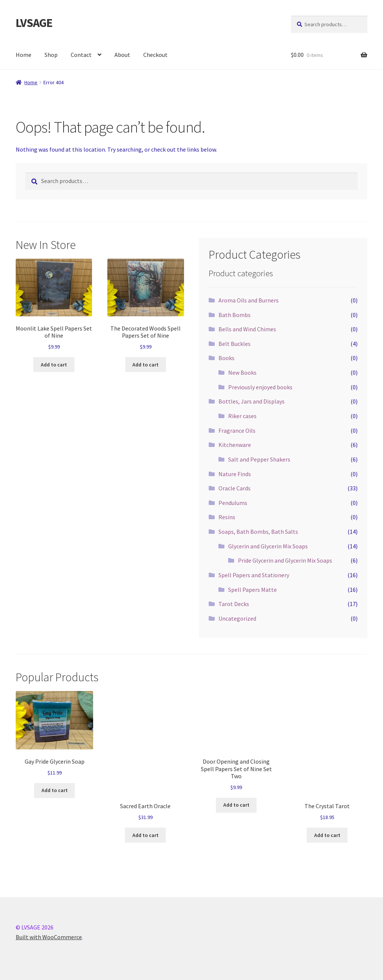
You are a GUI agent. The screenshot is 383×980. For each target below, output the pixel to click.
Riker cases (242, 416)
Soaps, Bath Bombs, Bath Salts (258, 532)
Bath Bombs (235, 315)
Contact (81, 55)
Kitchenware (235, 445)
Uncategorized (237, 618)
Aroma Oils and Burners (249, 300)
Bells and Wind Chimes (247, 329)
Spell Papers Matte (252, 590)
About (122, 55)
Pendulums (233, 503)
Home (24, 55)
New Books (242, 372)
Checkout (155, 55)
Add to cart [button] (54, 365)
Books (226, 358)
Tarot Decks (234, 604)
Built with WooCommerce (49, 937)
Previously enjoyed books (260, 387)
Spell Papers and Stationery (254, 575)
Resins (227, 517)
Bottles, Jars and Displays (252, 401)
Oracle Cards (235, 488)
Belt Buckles (235, 344)
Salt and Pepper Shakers (259, 459)
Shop (51, 55)
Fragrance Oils (237, 430)
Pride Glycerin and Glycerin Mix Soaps (285, 560)
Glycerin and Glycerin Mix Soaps (268, 546)
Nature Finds (235, 474)
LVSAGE (34, 23)
